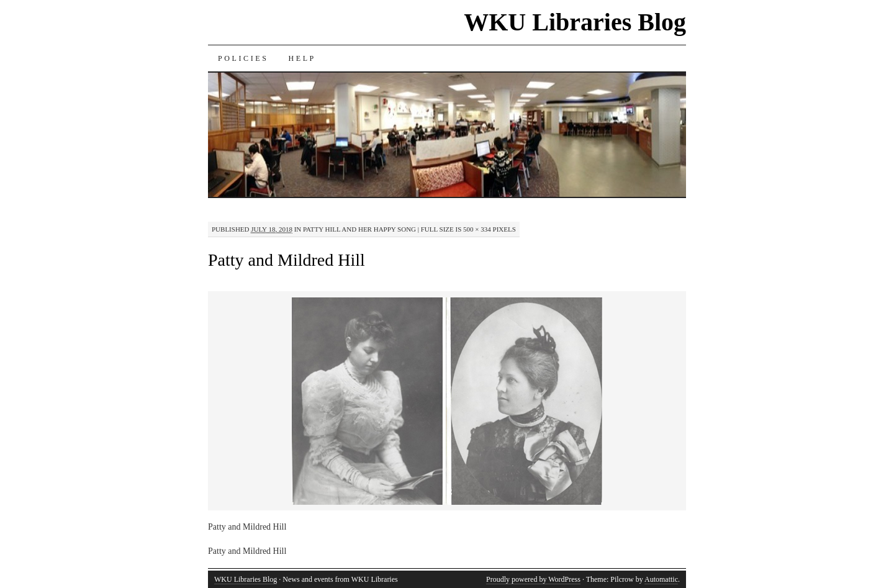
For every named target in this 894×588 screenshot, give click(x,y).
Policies (243, 58)
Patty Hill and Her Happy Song (359, 229)
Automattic (661, 579)
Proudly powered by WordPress (533, 579)
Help (302, 58)
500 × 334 (477, 229)
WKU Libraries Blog (575, 22)
